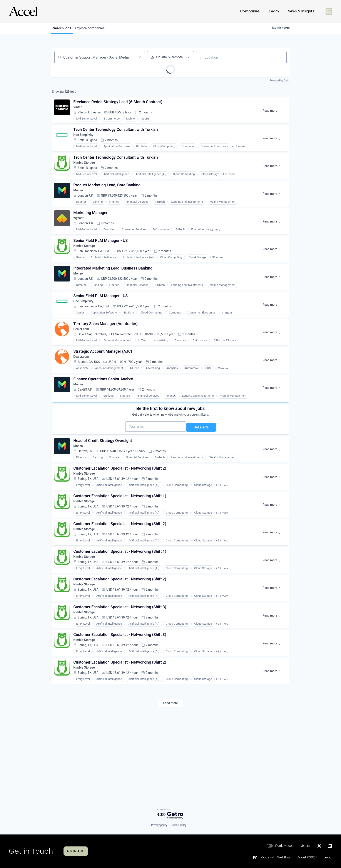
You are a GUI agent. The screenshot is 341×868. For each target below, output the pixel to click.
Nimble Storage (87, 171)
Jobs (305, 846)
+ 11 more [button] (240, 153)
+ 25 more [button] (231, 369)
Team (274, 11)
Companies (250, 11)
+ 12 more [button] (215, 245)
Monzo (80, 202)
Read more (272, 114)
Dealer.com (84, 357)
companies (94, 28)
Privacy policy (159, 825)
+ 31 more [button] (218, 276)
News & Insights (301, 11)
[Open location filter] (281, 57)
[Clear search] (140, 57)
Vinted (80, 110)
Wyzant (81, 233)
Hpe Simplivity (86, 141)
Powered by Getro (280, 81)
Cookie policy (179, 825)
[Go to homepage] (23, 11)
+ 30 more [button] (231, 183)
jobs (64, 28)
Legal (328, 858)
